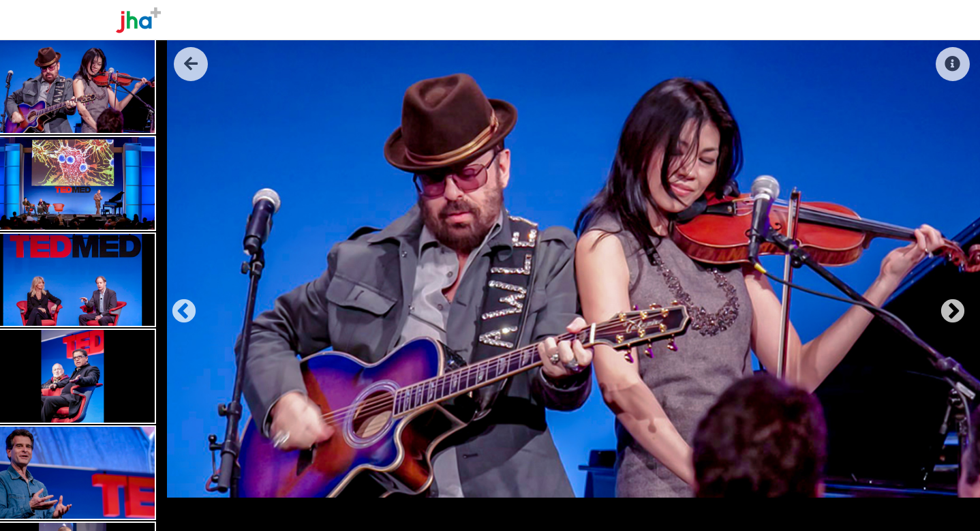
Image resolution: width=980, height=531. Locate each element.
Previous (177, 305)
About (684, 20)
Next (946, 305)
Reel (789, 20)
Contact (838, 20)
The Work (739, 20)
